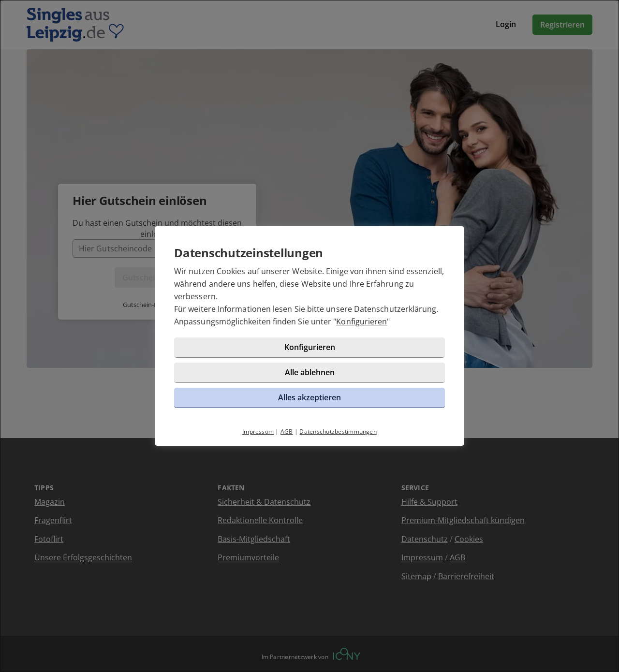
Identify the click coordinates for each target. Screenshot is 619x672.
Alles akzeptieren (309, 397)
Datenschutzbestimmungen (338, 431)
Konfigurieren (361, 321)
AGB (287, 431)
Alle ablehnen (310, 372)
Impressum (258, 431)
